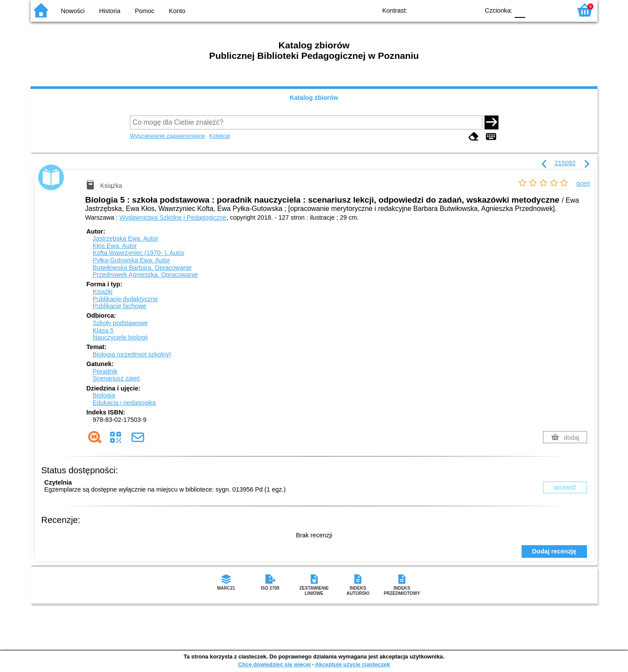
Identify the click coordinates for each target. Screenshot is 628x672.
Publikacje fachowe (119, 306)
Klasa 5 (103, 330)
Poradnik (105, 371)
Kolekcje (220, 136)
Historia (110, 11)
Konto (177, 11)
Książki (102, 292)
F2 (555, 10)
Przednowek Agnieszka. (145, 275)
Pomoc (145, 11)
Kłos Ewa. (115, 246)
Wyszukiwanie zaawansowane (168, 136)
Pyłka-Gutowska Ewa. (131, 260)
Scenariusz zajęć (116, 378)
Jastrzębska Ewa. (125, 238)
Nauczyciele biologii (120, 337)
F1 (535, 10)
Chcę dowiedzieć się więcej (274, 664)
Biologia (104, 395)
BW (435, 10)
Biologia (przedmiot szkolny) (132, 354)
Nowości (73, 11)
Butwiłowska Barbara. (142, 268)
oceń (583, 183)
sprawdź (565, 487)
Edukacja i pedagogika (124, 403)
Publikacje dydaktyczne (125, 299)
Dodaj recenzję (554, 551)
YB (452, 10)
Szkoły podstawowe (120, 323)
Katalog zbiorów (314, 98)
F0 (520, 10)
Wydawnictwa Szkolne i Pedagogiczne (173, 217)
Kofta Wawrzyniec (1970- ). (138, 253)
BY (470, 10)
